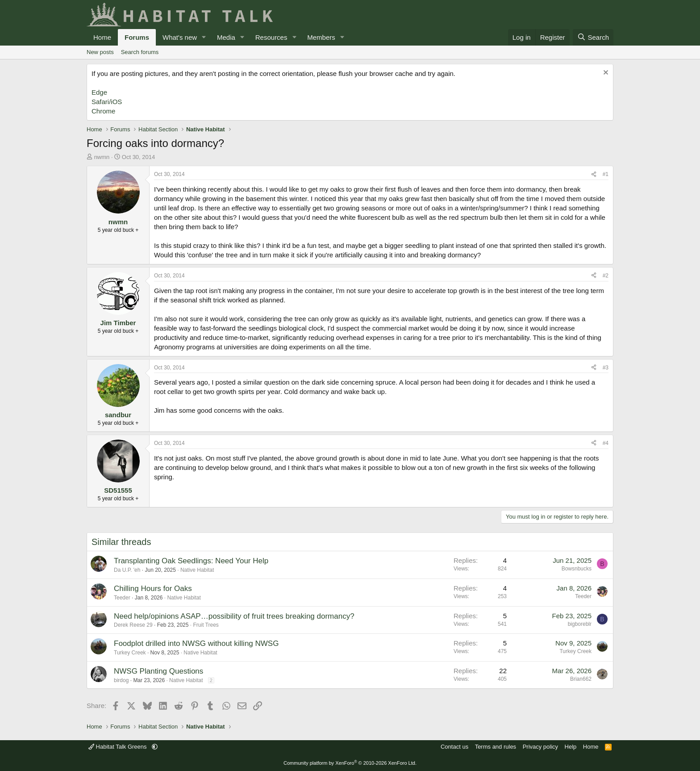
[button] (204, 37)
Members (321, 37)
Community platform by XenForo (350, 763)
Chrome (103, 111)
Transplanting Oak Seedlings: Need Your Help (191, 561)
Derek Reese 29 (133, 625)
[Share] (594, 174)
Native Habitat (197, 570)
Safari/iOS (107, 102)
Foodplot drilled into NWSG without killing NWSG (196, 643)
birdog (121, 680)
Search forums (140, 52)
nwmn (102, 157)
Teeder (122, 598)
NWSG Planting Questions (158, 671)
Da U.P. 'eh (127, 570)
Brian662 (581, 679)
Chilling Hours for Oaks (153, 589)
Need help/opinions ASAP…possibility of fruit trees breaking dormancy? (234, 616)
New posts (100, 52)
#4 (606, 443)
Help (571, 747)
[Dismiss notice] (605, 73)
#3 (606, 368)
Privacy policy (540, 747)
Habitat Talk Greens (118, 747)
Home (102, 37)
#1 (606, 174)
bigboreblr (580, 624)
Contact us (454, 747)
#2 (606, 276)
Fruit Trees (206, 625)
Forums (137, 37)
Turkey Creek (130, 653)
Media (226, 37)
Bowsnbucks (577, 569)
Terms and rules (496, 747)
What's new (180, 37)
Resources (271, 37)
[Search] (593, 37)
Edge (99, 92)
